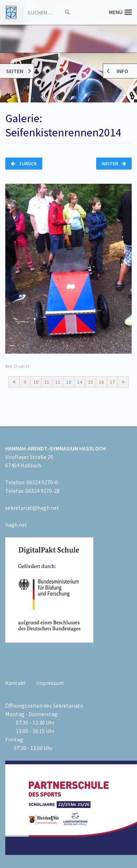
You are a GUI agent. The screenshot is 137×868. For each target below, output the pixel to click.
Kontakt (15, 683)
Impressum (50, 683)
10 (36, 382)
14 (80, 382)
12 (58, 382)
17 (112, 382)
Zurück (24, 164)
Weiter (114, 164)
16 (101, 382)
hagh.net (16, 525)
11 (47, 382)
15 (91, 382)
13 (69, 382)
